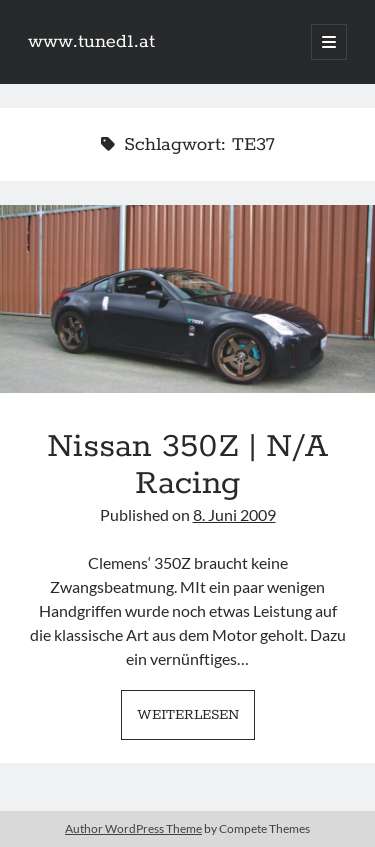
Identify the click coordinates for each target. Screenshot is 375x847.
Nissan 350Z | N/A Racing (187, 299)
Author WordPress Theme (133, 828)
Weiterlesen (196, 720)
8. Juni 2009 (234, 514)
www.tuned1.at (91, 42)
